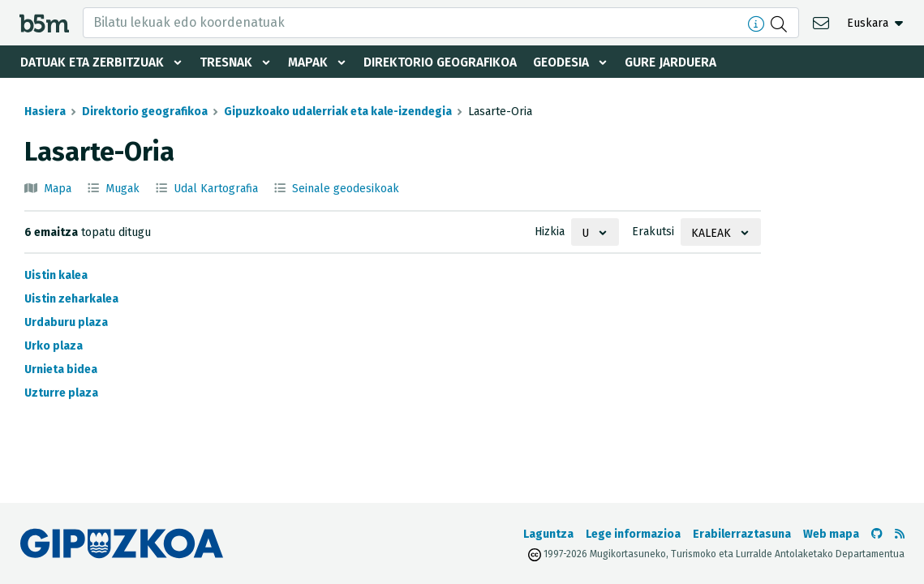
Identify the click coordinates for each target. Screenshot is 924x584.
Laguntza (548, 534)
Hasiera (45, 112)
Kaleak (711, 233)
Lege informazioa (633, 534)
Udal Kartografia (216, 189)
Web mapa (831, 534)
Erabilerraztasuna (742, 534)
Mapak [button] (311, 62)
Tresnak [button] (228, 62)
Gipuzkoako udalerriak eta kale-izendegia (338, 112)
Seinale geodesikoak (346, 189)
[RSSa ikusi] (900, 534)
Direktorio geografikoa (447, 62)
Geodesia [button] (573, 62)
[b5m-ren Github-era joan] (877, 534)
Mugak (122, 189)
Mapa (58, 189)
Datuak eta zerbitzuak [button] (92, 62)
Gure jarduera (685, 62)
